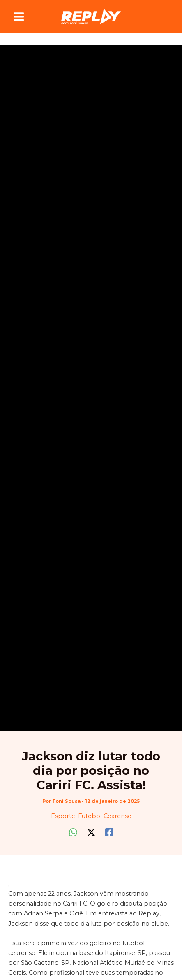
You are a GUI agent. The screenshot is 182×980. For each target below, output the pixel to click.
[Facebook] (109, 832)
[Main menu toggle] (19, 17)
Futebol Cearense (105, 816)
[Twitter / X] (91, 832)
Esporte (63, 816)
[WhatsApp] (73, 832)
